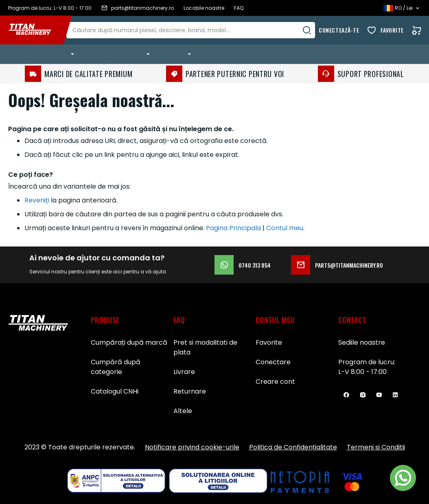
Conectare (273, 362)
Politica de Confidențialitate (293, 447)
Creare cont (275, 382)
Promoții (215, 54)
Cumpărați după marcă (129, 342)
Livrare (184, 372)
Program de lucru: (367, 362)
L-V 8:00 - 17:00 (362, 372)
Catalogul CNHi (115, 391)
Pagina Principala (233, 228)
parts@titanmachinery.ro (337, 265)
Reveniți (37, 200)
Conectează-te (339, 30)
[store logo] (36, 30)
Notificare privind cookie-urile (192, 447)
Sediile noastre (362, 342)
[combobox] (199, 30)
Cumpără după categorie (116, 367)
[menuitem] (43, 54)
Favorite (392, 30)
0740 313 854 (243, 265)
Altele (183, 411)
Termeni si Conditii (376, 447)
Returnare (190, 391)
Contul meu (285, 228)
